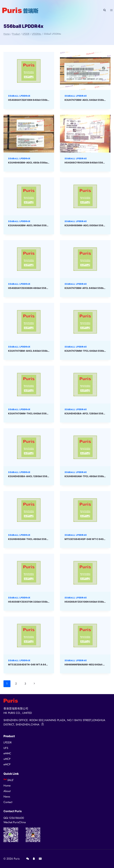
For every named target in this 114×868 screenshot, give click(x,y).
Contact (8, 802)
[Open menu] (111, 10)
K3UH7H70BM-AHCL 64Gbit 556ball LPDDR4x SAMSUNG (41, 351)
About (7, 791)
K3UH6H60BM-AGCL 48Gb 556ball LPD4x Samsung (38, 163)
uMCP (7, 759)
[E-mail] (40, 859)
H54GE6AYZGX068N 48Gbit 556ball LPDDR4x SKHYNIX (41, 288)
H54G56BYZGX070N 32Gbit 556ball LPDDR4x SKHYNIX (40, 602)
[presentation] (29, 71)
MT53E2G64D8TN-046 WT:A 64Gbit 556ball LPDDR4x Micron (44, 665)
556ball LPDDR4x (19, 96)
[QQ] (34, 859)
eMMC (7, 753)
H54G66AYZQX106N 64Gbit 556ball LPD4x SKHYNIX (39, 100)
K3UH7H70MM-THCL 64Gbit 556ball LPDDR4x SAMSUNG (41, 413)
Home (7, 786)
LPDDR (8, 742)
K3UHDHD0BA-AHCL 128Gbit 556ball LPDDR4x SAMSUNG (42, 476)
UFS (6, 748)
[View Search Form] (105, 10)
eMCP (7, 764)
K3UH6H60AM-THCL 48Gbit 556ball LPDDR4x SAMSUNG (41, 539)
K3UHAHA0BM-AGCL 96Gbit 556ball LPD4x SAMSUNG (40, 225)
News (7, 797)
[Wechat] (28, 859)
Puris (17, 859)
